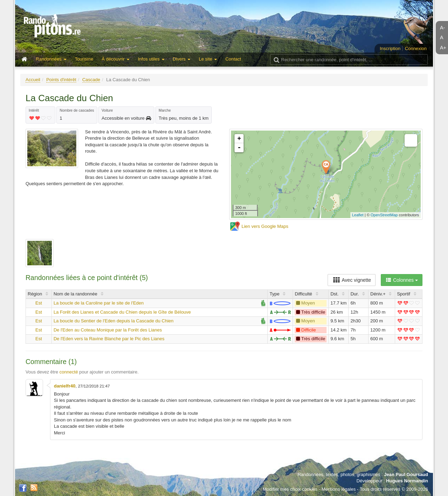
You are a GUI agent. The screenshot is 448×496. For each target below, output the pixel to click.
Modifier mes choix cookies (290, 489)
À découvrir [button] (115, 59)
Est (39, 303)
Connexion (416, 48)
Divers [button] (182, 59)
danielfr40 (65, 386)
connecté (69, 372)
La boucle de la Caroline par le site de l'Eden (99, 303)
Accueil (33, 80)
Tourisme (84, 59)
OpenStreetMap (384, 215)
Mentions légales (339, 489)
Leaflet (358, 215)
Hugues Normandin (407, 481)
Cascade (91, 80)
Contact (233, 59)
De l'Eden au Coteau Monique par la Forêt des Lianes (108, 330)
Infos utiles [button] (151, 59)
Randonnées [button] (51, 59)
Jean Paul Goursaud (406, 474)
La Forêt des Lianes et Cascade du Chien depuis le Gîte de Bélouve (122, 312)
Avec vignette (352, 280)
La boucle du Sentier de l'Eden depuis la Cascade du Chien (114, 321)
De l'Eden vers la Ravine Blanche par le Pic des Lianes (109, 339)
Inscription (390, 48)
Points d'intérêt (61, 80)
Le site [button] (208, 59)
